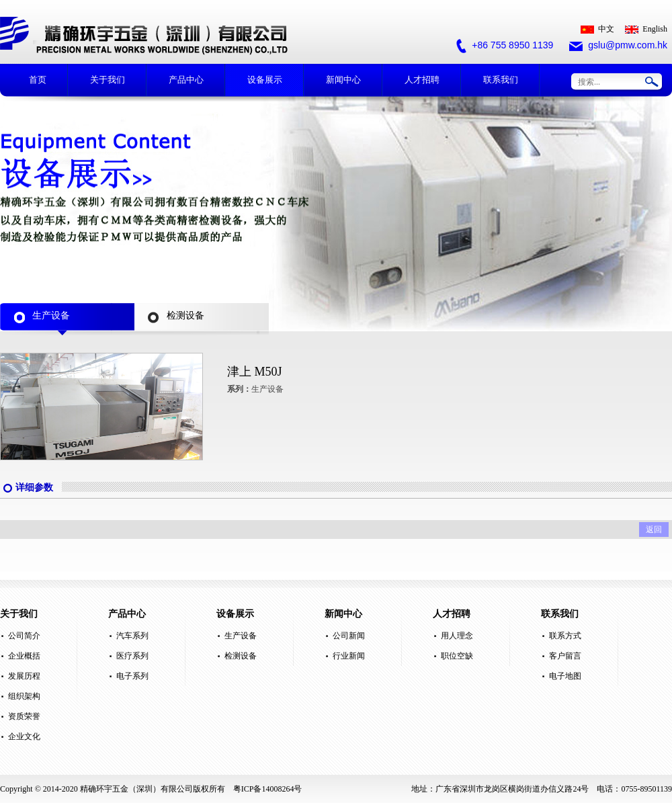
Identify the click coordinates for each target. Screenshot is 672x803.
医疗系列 (132, 656)
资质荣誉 (24, 716)
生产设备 (241, 636)
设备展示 (265, 80)
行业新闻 (349, 656)
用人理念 (457, 636)
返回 (654, 530)
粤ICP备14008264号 (268, 789)
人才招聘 (422, 80)
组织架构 (24, 696)
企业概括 (24, 656)
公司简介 (24, 636)
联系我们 (501, 80)
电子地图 (565, 676)
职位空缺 (457, 656)
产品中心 (186, 80)
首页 (38, 80)
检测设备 (241, 656)
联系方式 (565, 636)
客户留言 (565, 656)
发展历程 (24, 676)
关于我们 (108, 80)
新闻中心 (343, 80)
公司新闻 (349, 636)
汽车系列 (132, 636)
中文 (597, 29)
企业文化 (24, 736)
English (646, 29)
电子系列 (132, 676)
